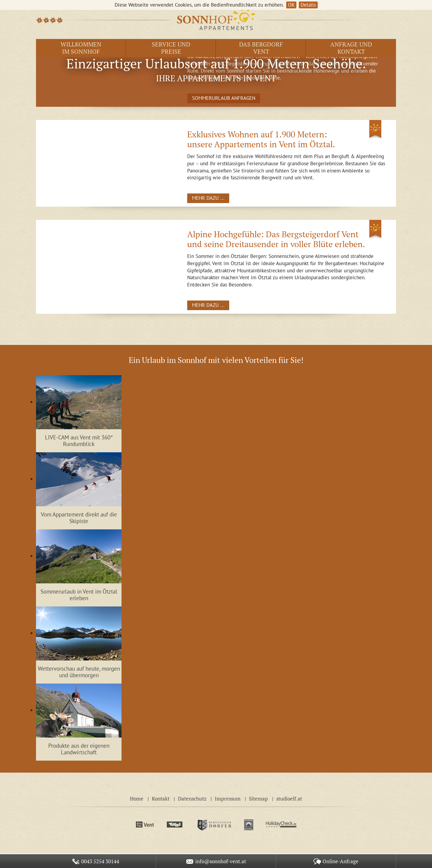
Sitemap (258, 799)
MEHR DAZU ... (208, 198)
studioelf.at (289, 799)
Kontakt (161, 799)
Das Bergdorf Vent (261, 48)
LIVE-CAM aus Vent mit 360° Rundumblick (79, 441)
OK (291, 5)
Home (137, 799)
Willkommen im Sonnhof (81, 48)
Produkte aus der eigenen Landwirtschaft (79, 749)
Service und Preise (171, 48)
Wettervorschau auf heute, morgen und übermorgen (79, 672)
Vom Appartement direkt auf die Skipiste (79, 518)
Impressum (228, 799)
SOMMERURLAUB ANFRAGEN (224, 98)
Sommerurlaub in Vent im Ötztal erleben (79, 595)
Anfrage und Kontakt (351, 48)
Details (308, 5)
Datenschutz (192, 799)
